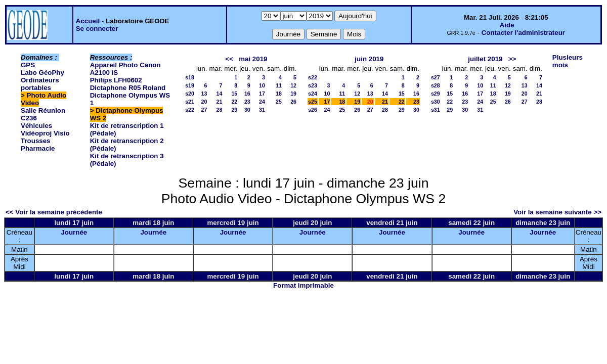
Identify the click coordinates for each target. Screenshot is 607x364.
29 (234, 110)
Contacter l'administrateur (523, 33)
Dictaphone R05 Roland (128, 88)
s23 (313, 85)
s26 (313, 110)
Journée (74, 232)
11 (279, 85)
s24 (313, 94)
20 (204, 102)
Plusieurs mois (568, 61)
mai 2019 (253, 59)
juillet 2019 (485, 59)
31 (262, 110)
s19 (190, 85)
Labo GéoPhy (42, 73)
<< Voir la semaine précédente (54, 212)
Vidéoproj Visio (45, 133)
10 (262, 85)
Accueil (88, 21)
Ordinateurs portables (40, 84)
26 (293, 102)
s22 (190, 110)
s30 (436, 102)
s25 (313, 102)
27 (204, 110)
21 (219, 102)
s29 (436, 94)
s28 (436, 85)
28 (219, 110)
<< (229, 59)
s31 (436, 110)
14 (219, 94)
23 (247, 102)
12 (293, 85)
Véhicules (36, 126)
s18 (190, 77)
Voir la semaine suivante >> (557, 212)
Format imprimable (303, 285)
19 (293, 94)
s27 (436, 77)
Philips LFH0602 (116, 80)
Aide (507, 25)
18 (279, 94)
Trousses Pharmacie (38, 145)
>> (512, 59)
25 (279, 102)
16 (247, 94)
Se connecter (97, 29)
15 (234, 94)
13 (204, 94)
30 (247, 110)
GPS (28, 65)
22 (234, 102)
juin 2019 (369, 59)
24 (262, 102)
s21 (190, 102)
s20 (190, 94)
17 (262, 94)
